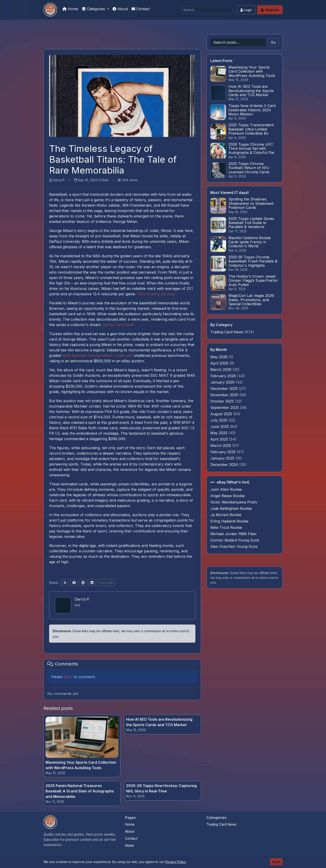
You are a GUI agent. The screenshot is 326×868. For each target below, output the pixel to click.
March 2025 (221, 446)
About (120, 9)
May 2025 (219, 433)
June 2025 (220, 427)
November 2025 (225, 395)
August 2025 (222, 414)
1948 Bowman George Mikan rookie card (98, 355)
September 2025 (225, 408)
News (129, 845)
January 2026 (223, 382)
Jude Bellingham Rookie (231, 508)
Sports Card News (118, 325)
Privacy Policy (175, 862)
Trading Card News (227, 332)
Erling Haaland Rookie (229, 521)
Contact (141, 9)
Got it (276, 862)
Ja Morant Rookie (226, 515)
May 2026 (219, 357)
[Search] (207, 10)
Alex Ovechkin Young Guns (234, 546)
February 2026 (224, 376)
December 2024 (225, 465)
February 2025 (224, 452)
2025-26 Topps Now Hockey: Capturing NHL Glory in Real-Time (161, 788)
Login (246, 10)
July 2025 (219, 420)
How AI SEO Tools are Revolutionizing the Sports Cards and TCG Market (159, 722)
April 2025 (220, 439)
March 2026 (221, 370)
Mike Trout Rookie (226, 527)
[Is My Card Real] (50, 10)
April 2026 (220, 363)
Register (270, 10)
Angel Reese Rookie (228, 496)
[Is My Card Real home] (50, 822)
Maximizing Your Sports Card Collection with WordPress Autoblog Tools (81, 765)
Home (70, 9)
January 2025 (223, 458)
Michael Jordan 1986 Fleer (234, 534)
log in (68, 677)
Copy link (106, 583)
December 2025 (225, 389)
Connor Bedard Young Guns (235, 540)
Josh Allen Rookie (226, 489)
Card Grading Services (156, 294)
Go (273, 42)
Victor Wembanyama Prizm (234, 502)
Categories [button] (94, 9)
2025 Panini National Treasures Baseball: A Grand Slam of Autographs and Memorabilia (80, 791)
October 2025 (223, 401)
